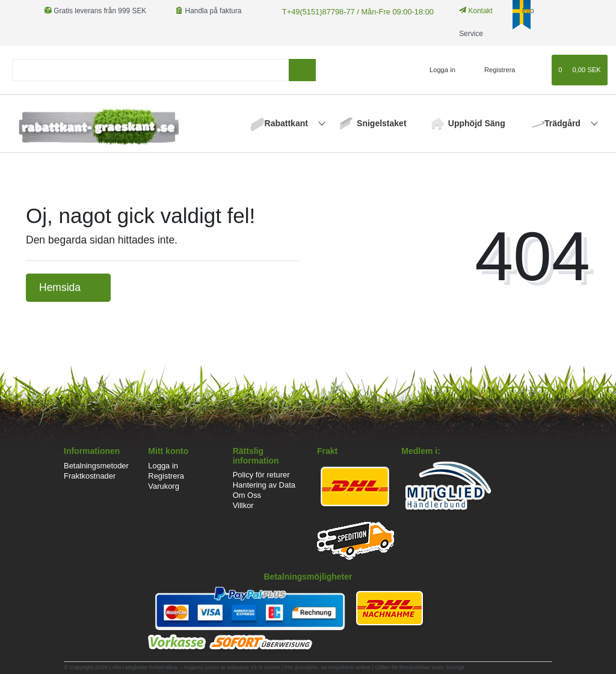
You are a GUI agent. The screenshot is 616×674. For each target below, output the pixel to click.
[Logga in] (437, 70)
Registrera (166, 476)
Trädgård (564, 123)
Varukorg (164, 486)
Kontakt (468, 11)
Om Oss (247, 495)
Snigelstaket (381, 123)
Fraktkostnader (90, 476)
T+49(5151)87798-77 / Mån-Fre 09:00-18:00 (352, 11)
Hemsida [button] (68, 287)
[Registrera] (493, 70)
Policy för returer (261, 475)
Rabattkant (288, 123)
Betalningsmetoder (96, 466)
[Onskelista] (537, 70)
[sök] (302, 70)
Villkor (243, 505)
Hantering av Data (264, 485)
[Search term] (150, 70)
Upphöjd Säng (477, 123)
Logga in (163, 466)
